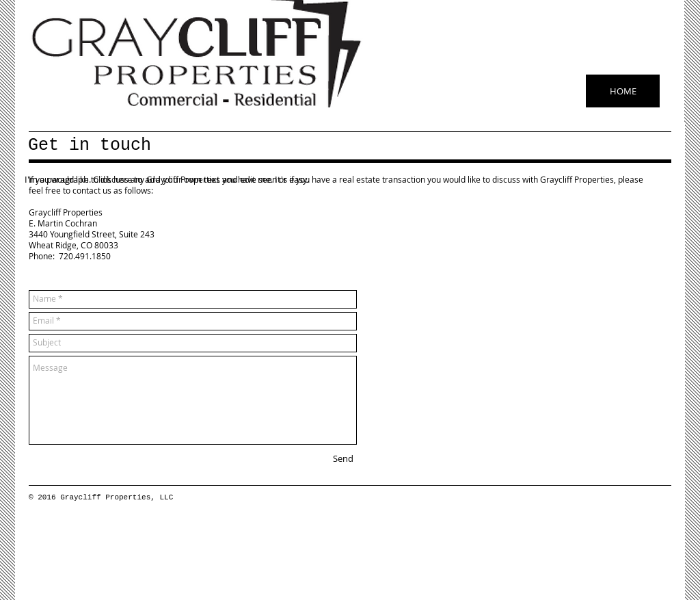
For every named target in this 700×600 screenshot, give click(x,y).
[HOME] (623, 91)
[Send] (343, 459)
